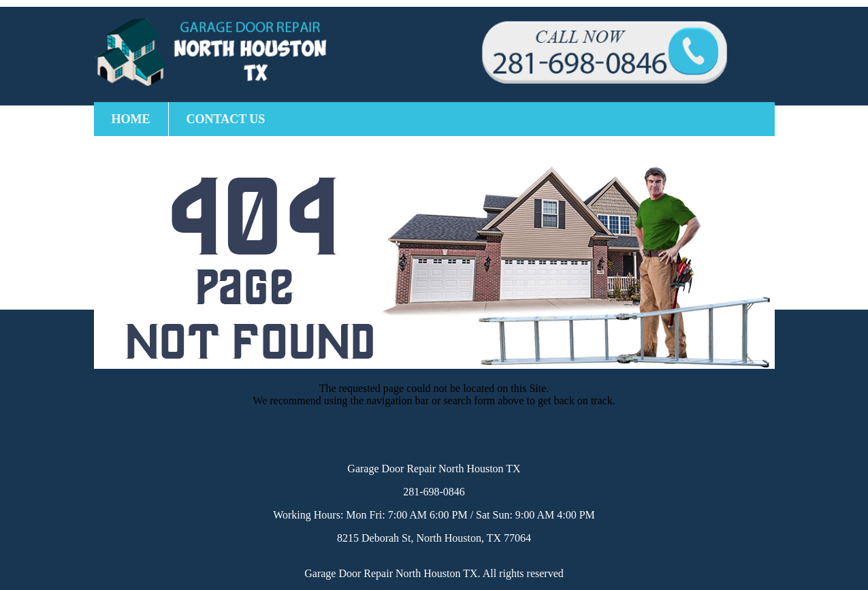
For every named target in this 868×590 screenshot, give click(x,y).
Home (131, 119)
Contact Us (226, 119)
